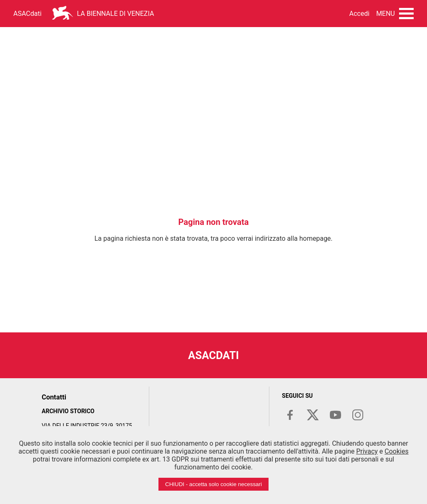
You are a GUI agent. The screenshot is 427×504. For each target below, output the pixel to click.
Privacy (367, 451)
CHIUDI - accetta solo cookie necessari (213, 484)
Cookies (396, 451)
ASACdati (28, 14)
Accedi (360, 14)
